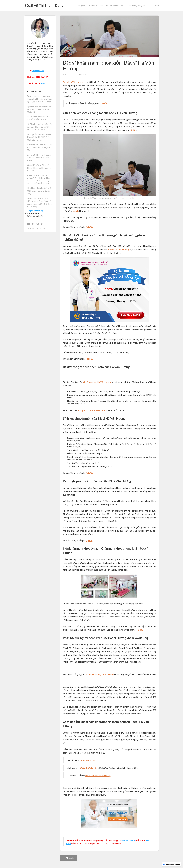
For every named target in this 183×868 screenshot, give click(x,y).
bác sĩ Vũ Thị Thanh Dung (98, 775)
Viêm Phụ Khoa (96, 5)
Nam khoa (83, 75)
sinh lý (76, 211)
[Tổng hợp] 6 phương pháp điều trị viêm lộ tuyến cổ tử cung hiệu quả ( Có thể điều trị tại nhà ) (39, 202)
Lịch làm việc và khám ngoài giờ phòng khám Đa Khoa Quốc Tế (39, 109)
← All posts (69, 858)
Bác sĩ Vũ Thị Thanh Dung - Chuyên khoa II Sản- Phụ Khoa (39, 157)
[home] (44, 5)
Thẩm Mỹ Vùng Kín (137, 5)
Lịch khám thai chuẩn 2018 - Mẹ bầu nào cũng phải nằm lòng (40, 191)
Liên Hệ (155, 5)
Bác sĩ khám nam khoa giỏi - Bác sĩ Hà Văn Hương (39, 118)
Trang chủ (81, 5)
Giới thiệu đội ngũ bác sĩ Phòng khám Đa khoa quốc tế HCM (39, 168)
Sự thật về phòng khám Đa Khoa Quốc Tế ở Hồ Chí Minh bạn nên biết (39, 137)
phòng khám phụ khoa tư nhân (100, 674)
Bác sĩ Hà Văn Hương (118, 250)
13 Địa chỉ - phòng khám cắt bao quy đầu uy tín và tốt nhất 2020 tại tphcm (40, 127)
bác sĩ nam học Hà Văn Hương (97, 382)
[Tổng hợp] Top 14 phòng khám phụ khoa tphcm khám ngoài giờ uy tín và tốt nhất (40, 99)
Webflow (41, 228)
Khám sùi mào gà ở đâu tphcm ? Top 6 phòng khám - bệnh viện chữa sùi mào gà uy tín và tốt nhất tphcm (40, 179)
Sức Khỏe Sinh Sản (114, 5)
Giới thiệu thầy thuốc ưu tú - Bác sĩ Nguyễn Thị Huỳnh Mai (40, 147)
